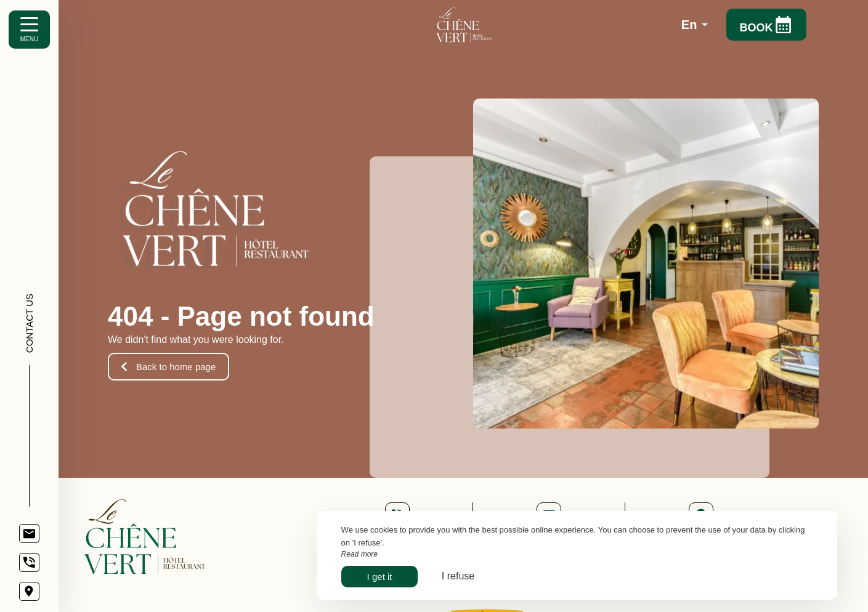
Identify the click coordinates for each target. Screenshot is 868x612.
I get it (380, 577)
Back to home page (168, 367)
